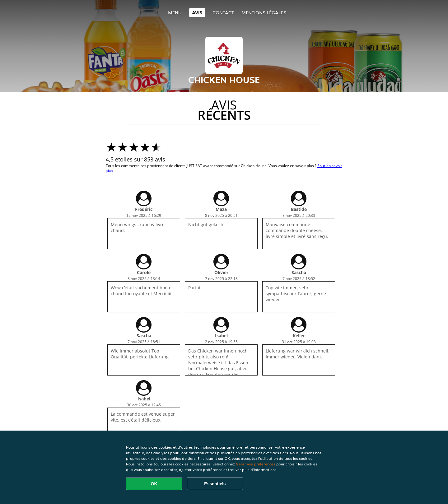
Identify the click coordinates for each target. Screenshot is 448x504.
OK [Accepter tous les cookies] (154, 484)
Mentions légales (264, 13)
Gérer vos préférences (256, 464)
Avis (197, 13)
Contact (223, 13)
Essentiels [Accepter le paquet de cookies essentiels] (215, 484)
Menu (175, 13)
